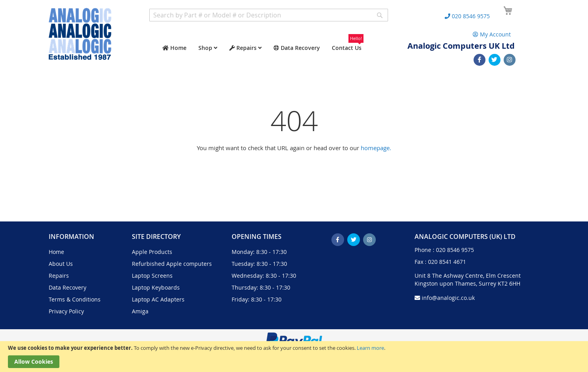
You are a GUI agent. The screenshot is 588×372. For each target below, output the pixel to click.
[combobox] (269, 15)
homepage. (376, 148)
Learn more (370, 348)
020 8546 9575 (455, 250)
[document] (294, 357)
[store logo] (80, 34)
